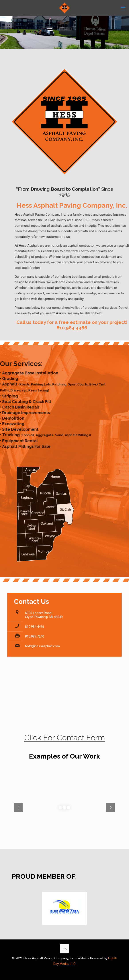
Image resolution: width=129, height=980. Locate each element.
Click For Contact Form (64, 739)
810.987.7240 (35, 636)
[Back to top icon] (64, 949)
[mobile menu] (123, 8)
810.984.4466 (35, 627)
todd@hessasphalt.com (42, 646)
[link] (64, 908)
